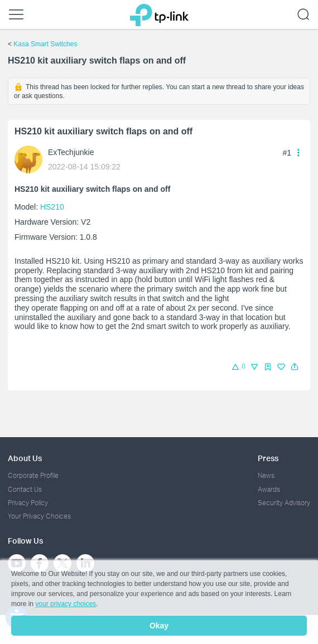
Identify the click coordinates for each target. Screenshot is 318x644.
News (266, 475)
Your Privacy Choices (39, 516)
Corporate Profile (33, 475)
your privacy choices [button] (66, 604)
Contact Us (25, 489)
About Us (25, 458)
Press (268, 458)
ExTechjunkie (71, 152)
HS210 (52, 207)
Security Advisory (284, 503)
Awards (269, 489)
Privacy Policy (28, 503)
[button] (295, 367)
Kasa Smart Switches (45, 44)
